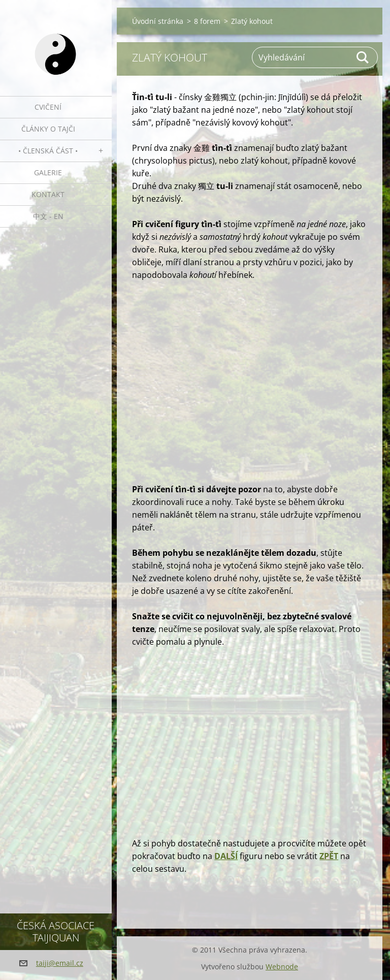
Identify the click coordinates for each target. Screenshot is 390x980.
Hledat (363, 57)
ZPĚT (329, 856)
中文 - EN (48, 216)
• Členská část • (48, 151)
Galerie (48, 172)
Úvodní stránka (158, 21)
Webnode (282, 967)
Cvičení (48, 107)
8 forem (207, 21)
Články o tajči (48, 129)
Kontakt (48, 194)
